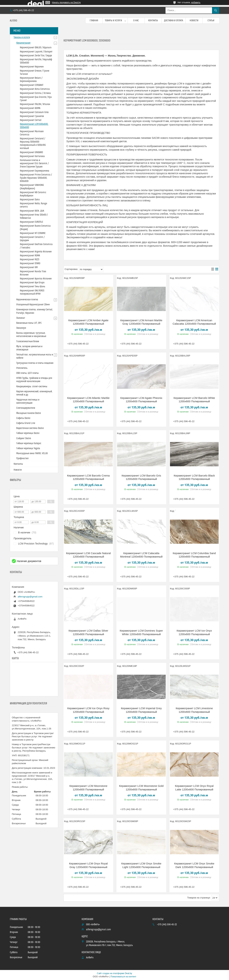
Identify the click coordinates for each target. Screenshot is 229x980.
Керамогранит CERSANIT (32, 85)
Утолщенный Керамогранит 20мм (33, 305)
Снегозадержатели (26, 408)
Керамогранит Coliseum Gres (34, 112)
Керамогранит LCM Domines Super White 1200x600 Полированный (141, 632)
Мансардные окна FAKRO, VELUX (32, 453)
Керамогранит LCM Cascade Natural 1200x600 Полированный (88, 555)
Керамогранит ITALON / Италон (35, 104)
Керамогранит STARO (30, 263)
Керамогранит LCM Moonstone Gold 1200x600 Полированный (141, 788)
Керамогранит (23, 43)
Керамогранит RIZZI (30, 260)
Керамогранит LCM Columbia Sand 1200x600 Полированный (194, 555)
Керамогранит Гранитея (32, 116)
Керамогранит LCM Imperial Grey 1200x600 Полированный (141, 710)
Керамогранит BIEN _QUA (32, 211)
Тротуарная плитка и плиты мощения (35, 363)
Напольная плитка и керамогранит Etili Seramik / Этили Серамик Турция (34, 163)
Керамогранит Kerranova (32, 156)
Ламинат (21, 318)
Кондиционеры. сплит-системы (32, 387)
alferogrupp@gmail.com (30, 597)
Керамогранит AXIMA (30, 108)
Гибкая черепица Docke (28, 433)
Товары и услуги (113, 21)
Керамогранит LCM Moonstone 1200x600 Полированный (88, 788)
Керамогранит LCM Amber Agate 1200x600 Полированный (88, 322)
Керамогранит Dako (30, 200)
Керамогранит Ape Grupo (32, 283)
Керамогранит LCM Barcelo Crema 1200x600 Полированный (88, 477)
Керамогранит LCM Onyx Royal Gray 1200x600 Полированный (88, 865)
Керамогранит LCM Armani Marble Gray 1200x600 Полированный (141, 322)
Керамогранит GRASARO (31, 152)
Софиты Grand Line (26, 423)
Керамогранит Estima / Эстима (35, 93)
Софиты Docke (23, 418)
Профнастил (22, 458)
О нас (136, 21)
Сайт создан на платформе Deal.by (115, 973)
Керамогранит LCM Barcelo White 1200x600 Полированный (194, 400)
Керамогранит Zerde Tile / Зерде (36, 56)
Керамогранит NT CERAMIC (33, 233)
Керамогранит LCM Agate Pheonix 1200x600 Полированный (141, 400)
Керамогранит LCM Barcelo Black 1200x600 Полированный (194, 477)
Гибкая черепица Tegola (28, 448)
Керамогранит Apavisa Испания (36, 279)
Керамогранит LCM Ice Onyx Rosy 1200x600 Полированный (88, 710)
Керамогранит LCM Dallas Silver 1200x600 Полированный (88, 632)
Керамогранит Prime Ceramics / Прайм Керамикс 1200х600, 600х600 (36, 178)
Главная (94, 21)
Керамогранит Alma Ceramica (35, 89)
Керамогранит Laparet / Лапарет (36, 52)
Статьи (211, 21)
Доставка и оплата (174, 21)
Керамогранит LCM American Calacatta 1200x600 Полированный (194, 322)
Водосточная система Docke (30, 428)
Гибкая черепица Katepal (29, 443)
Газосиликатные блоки (28, 341)
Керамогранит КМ (29, 267)
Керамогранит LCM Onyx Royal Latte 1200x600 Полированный (194, 788)
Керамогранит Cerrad (31, 120)
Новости (194, 21)
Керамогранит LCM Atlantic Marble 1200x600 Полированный (88, 400)
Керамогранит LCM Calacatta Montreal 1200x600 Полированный (141, 555)
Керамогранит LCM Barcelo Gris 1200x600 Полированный (141, 477)
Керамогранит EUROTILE (31, 222)
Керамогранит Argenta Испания (36, 252)
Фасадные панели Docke (29, 413)
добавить (196, 3)
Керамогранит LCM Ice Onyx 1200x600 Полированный (194, 632)
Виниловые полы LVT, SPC (29, 323)
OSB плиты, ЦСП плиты (27, 373)
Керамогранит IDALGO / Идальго (36, 48)
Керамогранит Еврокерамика (35, 171)
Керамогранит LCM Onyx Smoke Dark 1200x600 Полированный (194, 865)
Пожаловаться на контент (123, 977)
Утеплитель (22, 368)
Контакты (153, 21)
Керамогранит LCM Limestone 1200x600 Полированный (194, 710)
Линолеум (21, 328)
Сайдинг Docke (24, 438)
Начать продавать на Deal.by (66, 3)
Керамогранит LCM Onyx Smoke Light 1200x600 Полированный (141, 865)
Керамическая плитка (27, 300)
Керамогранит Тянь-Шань (32, 287)
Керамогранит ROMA (30, 256)
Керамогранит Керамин (32, 67)
